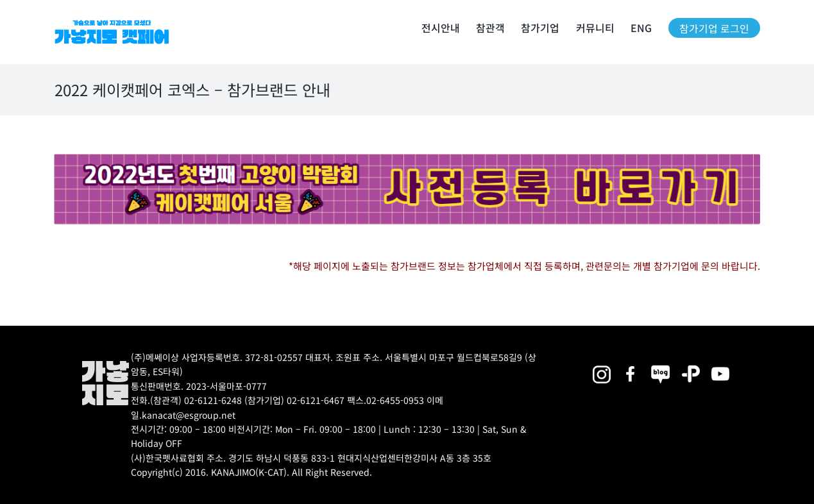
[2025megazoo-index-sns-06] (691, 365)
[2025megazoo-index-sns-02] (601, 365)
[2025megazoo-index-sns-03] (720, 365)
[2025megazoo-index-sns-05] (661, 365)
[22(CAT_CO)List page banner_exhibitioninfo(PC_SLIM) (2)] (407, 159)
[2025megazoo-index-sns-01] (631, 365)
